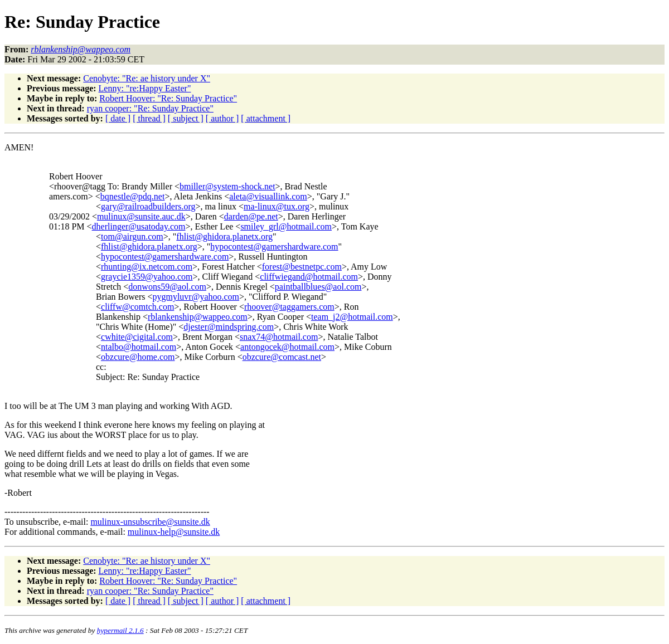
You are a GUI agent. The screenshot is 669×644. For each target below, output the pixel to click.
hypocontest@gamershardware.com (274, 247)
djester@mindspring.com (229, 327)
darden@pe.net (251, 216)
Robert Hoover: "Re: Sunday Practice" (168, 98)
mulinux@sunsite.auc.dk (141, 216)
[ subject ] (186, 118)
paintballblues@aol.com (318, 287)
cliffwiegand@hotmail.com (309, 277)
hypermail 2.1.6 (120, 630)
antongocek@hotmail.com (287, 347)
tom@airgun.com (132, 236)
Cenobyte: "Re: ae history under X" (147, 78)
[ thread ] (149, 118)
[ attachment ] (266, 118)
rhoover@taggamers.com (289, 307)
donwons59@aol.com (167, 287)
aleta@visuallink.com (268, 196)
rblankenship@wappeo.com (198, 317)
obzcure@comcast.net (282, 357)
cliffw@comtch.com (137, 307)
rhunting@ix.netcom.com (147, 267)
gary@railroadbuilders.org (148, 206)
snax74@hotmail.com (279, 337)
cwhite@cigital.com (137, 337)
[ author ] (222, 118)
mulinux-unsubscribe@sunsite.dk (150, 522)
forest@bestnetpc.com (302, 267)
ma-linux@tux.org (277, 206)
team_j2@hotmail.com (352, 317)
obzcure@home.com (138, 357)
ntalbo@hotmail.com (139, 347)
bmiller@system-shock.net (227, 186)
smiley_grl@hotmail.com (286, 226)
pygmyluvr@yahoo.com (196, 297)
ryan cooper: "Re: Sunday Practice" (150, 108)
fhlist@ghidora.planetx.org (224, 236)
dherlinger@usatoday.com (139, 226)
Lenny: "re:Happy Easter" (145, 88)
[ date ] (118, 118)
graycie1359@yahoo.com (147, 277)
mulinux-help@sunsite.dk (174, 532)
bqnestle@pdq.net (133, 196)
